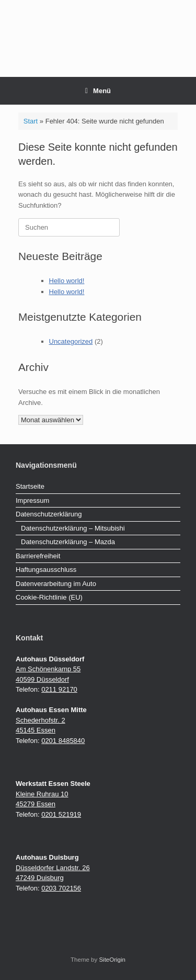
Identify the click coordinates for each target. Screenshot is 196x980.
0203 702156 (61, 888)
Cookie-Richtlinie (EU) (49, 597)
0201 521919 (61, 814)
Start (31, 121)
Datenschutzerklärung (49, 514)
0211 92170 (59, 689)
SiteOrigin (112, 960)
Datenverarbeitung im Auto (56, 584)
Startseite (30, 486)
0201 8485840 (63, 741)
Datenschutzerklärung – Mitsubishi (73, 528)
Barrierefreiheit (38, 556)
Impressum (32, 500)
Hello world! (67, 281)
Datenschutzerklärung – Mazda (68, 542)
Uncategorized (71, 341)
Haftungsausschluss (46, 570)
